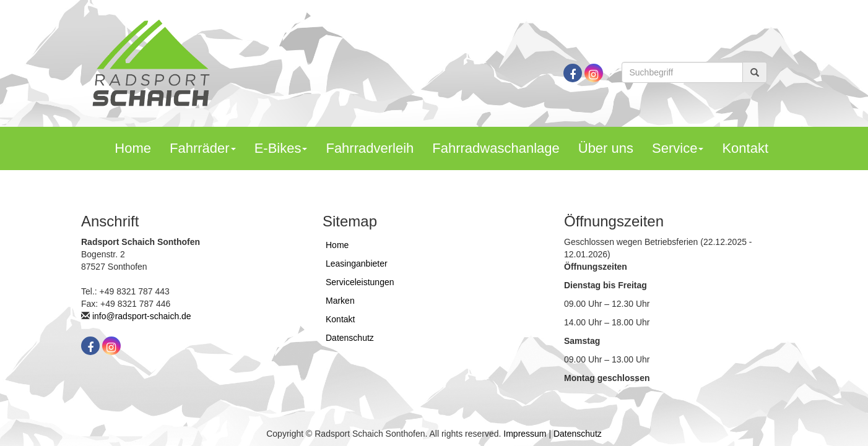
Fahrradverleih (370, 148)
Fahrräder (203, 148)
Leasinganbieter (357, 264)
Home (133, 148)
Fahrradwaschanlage (496, 148)
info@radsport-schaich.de (142, 316)
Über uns (606, 148)
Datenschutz (350, 338)
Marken (340, 301)
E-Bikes (281, 148)
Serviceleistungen (360, 282)
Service (678, 148)
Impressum (525, 434)
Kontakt (745, 148)
